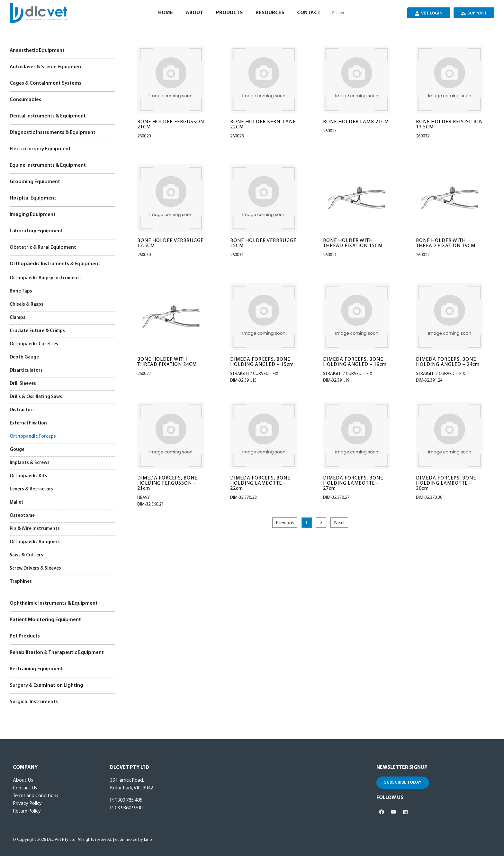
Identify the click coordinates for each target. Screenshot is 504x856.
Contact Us (25, 788)
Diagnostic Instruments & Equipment (53, 133)
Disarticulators (26, 371)
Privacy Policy (27, 804)
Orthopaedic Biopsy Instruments (46, 278)
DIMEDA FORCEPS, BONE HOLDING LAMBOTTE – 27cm (353, 483)
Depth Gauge (24, 357)
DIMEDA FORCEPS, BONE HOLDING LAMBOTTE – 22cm (260, 483)
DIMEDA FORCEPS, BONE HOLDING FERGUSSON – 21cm (167, 483)
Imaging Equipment (33, 215)
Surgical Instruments (34, 702)
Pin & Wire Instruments (35, 529)
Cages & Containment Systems (45, 83)
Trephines (21, 582)
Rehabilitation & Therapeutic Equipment (57, 653)
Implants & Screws (30, 463)
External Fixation (28, 423)
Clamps (18, 318)
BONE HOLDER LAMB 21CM (356, 122)
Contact (309, 13)
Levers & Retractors (32, 489)
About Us (23, 780)
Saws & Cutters (26, 555)
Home (166, 13)
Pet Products (25, 636)
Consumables (25, 100)
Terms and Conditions (36, 796)
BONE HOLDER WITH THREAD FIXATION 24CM (167, 362)
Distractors (22, 410)
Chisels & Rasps (27, 305)
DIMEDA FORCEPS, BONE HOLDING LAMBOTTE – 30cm (446, 483)
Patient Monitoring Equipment (45, 620)
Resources (270, 13)
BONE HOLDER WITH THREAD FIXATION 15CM (353, 243)
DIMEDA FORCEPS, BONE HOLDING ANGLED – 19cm (355, 362)
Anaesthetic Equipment (37, 51)
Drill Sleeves (23, 384)
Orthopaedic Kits (28, 476)
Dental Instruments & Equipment (48, 116)
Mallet (17, 502)
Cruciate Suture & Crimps (37, 331)
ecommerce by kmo (134, 840)
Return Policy (27, 811)
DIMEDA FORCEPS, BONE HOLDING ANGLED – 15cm (262, 362)
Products (229, 13)
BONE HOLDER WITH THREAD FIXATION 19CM (446, 243)
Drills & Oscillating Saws (36, 397)
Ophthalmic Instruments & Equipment (54, 603)
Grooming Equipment (35, 182)
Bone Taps (21, 291)
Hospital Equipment (33, 198)
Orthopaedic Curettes (34, 344)
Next (339, 523)
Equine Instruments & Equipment (48, 165)
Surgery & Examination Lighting (46, 685)
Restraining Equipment (36, 669)
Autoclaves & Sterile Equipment (46, 67)
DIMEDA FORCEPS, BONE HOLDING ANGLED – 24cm (448, 362)
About (194, 13)
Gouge (17, 450)
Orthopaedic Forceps (33, 437)
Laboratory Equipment (36, 231)
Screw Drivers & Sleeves (35, 568)
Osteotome (22, 516)
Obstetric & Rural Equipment (43, 247)
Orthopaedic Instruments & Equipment (55, 264)
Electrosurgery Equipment (40, 149)
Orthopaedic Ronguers (35, 542)
